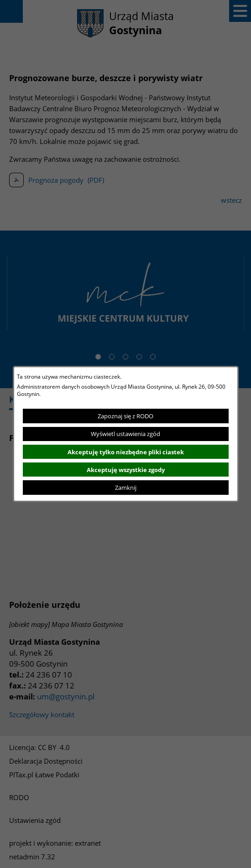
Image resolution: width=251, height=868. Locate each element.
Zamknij (126, 488)
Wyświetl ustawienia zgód (125, 434)
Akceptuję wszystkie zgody (126, 470)
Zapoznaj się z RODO (125, 416)
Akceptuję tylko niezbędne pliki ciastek (126, 452)
